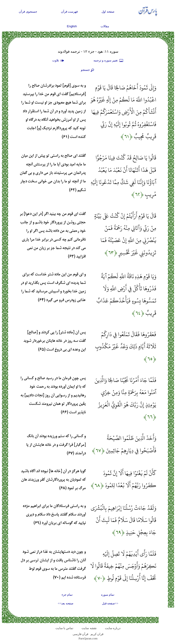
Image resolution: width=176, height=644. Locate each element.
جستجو (88, 70)
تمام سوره (108, 595)
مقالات (105, 26)
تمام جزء (67, 595)
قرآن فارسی (80, 634)
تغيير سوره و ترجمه (109, 61)
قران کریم (97, 634)
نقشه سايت (89, 628)
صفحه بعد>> (66, 603)
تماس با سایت (65, 628)
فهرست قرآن (69, 12)
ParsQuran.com (88, 638)
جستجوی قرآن (28, 12)
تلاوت (59, 61)
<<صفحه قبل (110, 603)
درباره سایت (113, 628)
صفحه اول (108, 12)
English (72, 26)
